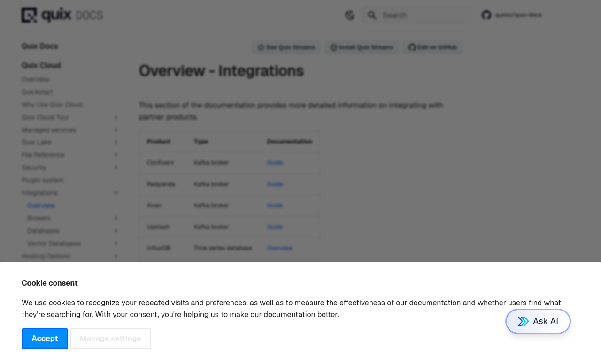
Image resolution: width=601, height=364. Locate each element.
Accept (45, 338)
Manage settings (111, 338)
